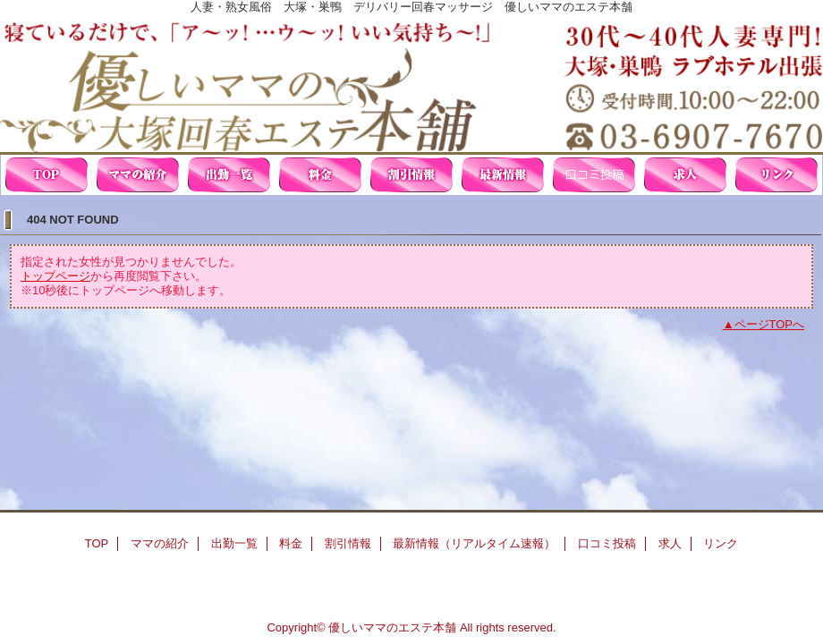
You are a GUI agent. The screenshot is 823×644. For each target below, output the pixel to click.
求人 (685, 175)
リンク (776, 175)
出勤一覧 (229, 175)
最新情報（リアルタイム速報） (503, 175)
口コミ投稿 (594, 175)
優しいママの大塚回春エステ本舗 (411, 83)
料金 (320, 175)
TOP (47, 175)
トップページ (55, 276)
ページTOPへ (770, 324)
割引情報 (411, 175)
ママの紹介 (138, 175)
